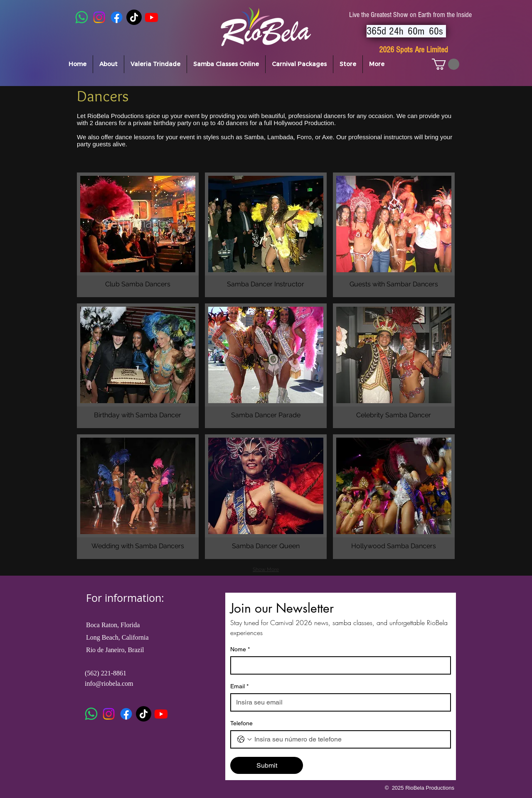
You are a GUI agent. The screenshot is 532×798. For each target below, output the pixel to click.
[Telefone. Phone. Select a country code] (244, 739)
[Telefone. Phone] (349, 739)
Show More (266, 569)
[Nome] (338, 665)
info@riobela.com (109, 683)
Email (239, 686)
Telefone (241, 723)
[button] (446, 64)
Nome (240, 649)
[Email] (338, 702)
